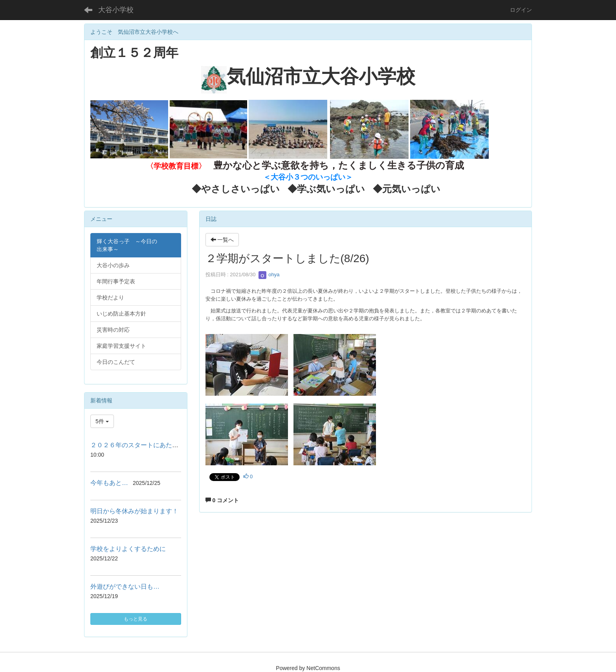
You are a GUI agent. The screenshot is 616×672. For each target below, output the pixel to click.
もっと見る (136, 619)
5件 (102, 421)
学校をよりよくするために (128, 549)
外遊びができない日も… (125, 587)
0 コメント (222, 500)
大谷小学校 (116, 10)
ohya (269, 274)
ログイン (521, 10)
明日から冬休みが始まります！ (134, 511)
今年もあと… (109, 483)
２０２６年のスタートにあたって (137, 445)
